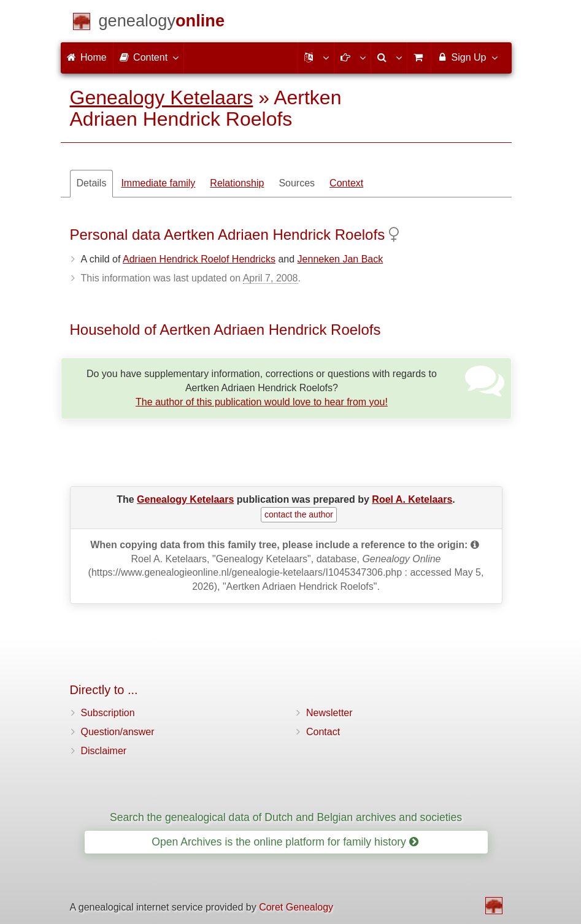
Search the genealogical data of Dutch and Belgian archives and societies (286, 817)
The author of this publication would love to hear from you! (262, 402)
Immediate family (158, 183)
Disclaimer (104, 751)
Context (346, 183)
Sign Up (467, 57)
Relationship (237, 183)
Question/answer (118, 732)
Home (87, 57)
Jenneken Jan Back (341, 259)
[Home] (162, 23)
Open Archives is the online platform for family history (285, 842)
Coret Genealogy (296, 907)
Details (92, 183)
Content (148, 57)
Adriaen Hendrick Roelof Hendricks (199, 259)
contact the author (299, 514)
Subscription (108, 713)
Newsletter (329, 713)
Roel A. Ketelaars (412, 499)
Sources (297, 183)
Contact (323, 732)
